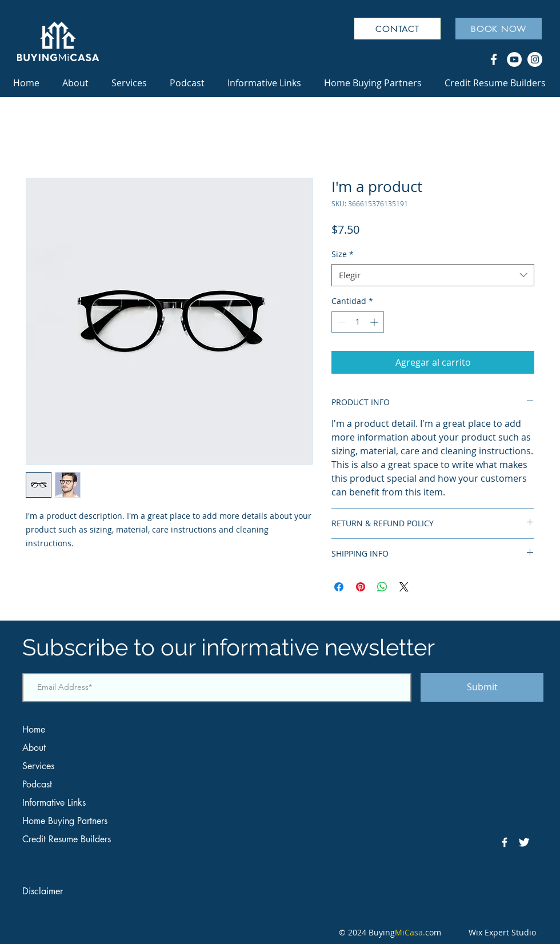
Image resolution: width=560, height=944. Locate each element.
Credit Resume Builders (67, 839)
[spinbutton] (358, 322)
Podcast (37, 784)
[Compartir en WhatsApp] (382, 587)
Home (34, 729)
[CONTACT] (397, 29)
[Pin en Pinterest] (361, 587)
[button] (264, 83)
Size (343, 254)
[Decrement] (340, 322)
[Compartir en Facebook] (339, 587)
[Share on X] (404, 587)
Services (38, 766)
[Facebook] (494, 59)
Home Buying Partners (65, 821)
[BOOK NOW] (499, 29)
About (34, 748)
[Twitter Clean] (524, 842)
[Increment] (375, 322)
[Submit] (482, 687)
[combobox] (433, 275)
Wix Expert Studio (499, 932)
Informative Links (54, 803)
